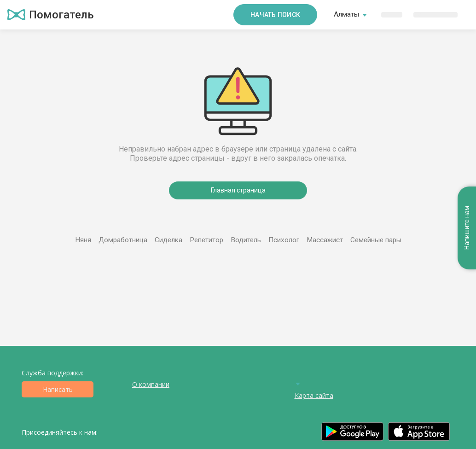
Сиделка (168, 240)
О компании (151, 384)
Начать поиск (275, 15)
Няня (83, 240)
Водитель (246, 240)
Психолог (284, 240)
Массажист (325, 240)
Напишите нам (467, 228)
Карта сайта (314, 395)
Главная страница (238, 190)
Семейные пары (376, 240)
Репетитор (206, 240)
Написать (58, 389)
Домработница (123, 240)
